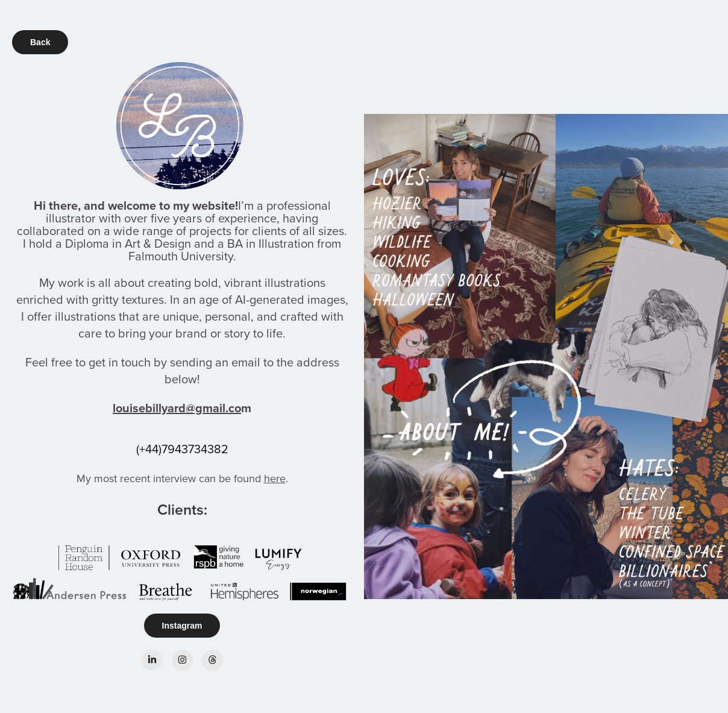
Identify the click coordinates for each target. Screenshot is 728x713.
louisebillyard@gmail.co (177, 408)
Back (40, 42)
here (275, 478)
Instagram (182, 626)
